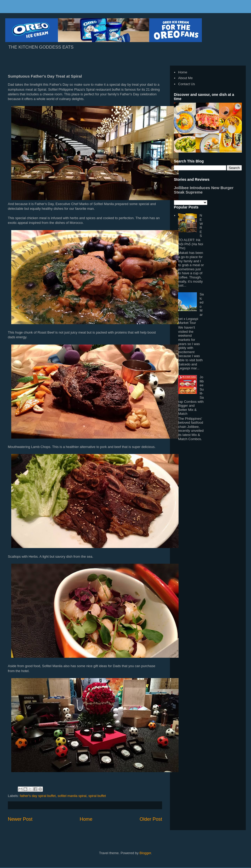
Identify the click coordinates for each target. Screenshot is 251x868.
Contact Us (186, 84)
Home (86, 819)
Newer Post (20, 819)
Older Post (151, 819)
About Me (185, 78)
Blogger (145, 853)
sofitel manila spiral (72, 796)
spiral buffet (97, 796)
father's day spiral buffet (38, 796)
